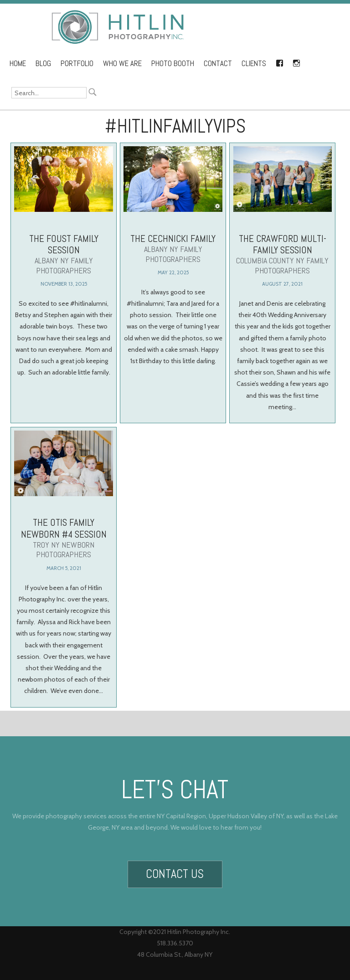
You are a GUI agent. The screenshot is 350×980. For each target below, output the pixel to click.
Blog (43, 64)
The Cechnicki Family (173, 248)
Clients (254, 64)
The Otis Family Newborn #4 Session (64, 550)
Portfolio (77, 64)
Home (18, 64)
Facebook (279, 62)
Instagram (296, 62)
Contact (218, 64)
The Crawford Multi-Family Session (283, 254)
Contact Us (175, 871)
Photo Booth (173, 64)
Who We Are (122, 64)
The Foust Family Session (64, 254)
